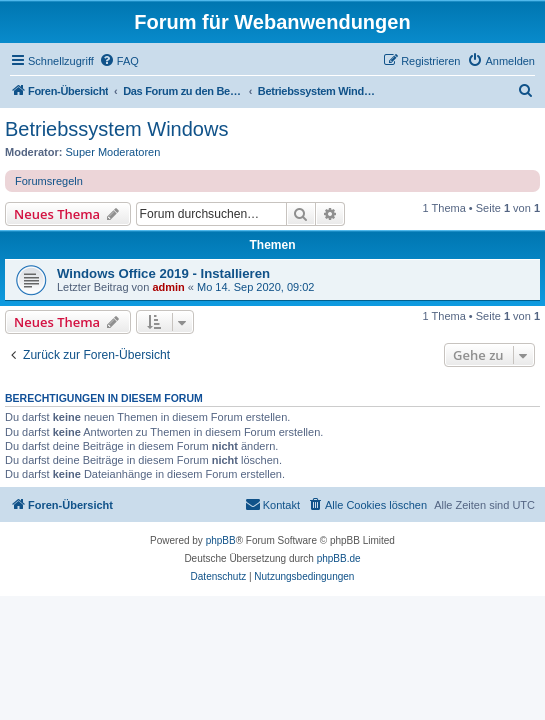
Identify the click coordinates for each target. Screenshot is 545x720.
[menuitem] (119, 61)
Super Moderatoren (113, 152)
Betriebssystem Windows (116, 129)
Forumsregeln (49, 181)
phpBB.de (339, 558)
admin (168, 287)
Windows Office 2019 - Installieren (163, 273)
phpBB (221, 540)
